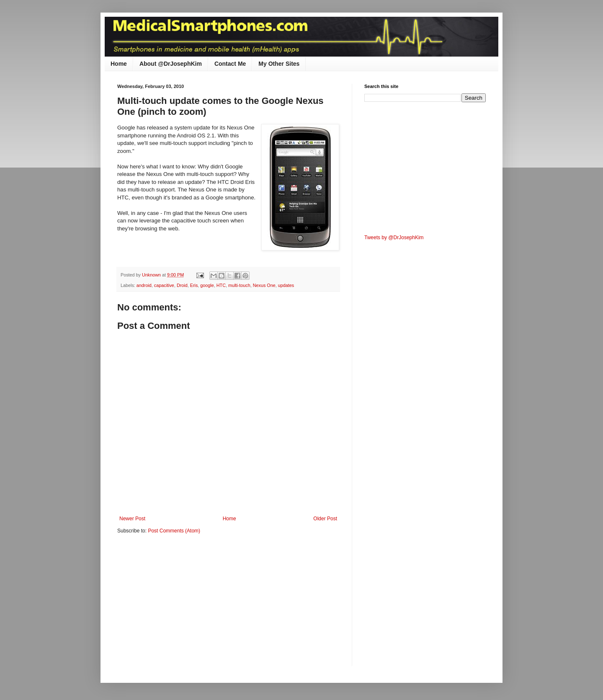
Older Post (325, 519)
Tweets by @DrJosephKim (394, 238)
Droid (182, 285)
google (207, 285)
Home (119, 64)
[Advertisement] (188, 605)
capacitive (164, 285)
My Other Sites (279, 64)
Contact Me (230, 64)
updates (286, 285)
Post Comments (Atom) (174, 531)
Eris (194, 285)
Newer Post (132, 519)
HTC (221, 285)
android (144, 285)
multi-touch (239, 285)
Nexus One (264, 285)
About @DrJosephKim (171, 64)
